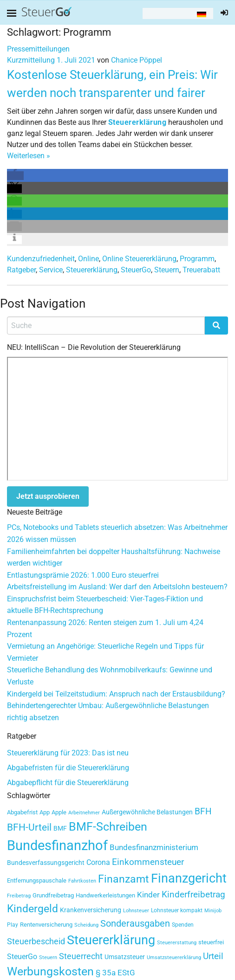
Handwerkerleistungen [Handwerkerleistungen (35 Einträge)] (105, 895)
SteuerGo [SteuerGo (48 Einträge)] (22, 957)
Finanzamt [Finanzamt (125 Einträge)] (124, 879)
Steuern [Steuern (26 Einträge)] (48, 957)
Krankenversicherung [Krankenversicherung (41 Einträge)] (91, 910)
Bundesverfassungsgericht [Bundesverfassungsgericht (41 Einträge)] (46, 863)
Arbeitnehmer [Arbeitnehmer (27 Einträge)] (84, 813)
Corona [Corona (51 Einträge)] (98, 862)
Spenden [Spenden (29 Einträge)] (183, 925)
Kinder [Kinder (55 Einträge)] (148, 895)
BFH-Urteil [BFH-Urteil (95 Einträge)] (29, 827)
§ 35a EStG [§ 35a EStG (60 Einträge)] (115, 973)
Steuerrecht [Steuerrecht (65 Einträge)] (81, 956)
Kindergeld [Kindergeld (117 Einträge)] (33, 909)
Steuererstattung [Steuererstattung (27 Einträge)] (177, 943)
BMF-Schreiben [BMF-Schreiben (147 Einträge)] (108, 827)
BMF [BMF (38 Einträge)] (60, 828)
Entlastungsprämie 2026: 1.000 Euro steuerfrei (83, 575)
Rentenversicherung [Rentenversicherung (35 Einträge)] (46, 925)
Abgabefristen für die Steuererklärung (68, 768)
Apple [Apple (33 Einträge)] (59, 812)
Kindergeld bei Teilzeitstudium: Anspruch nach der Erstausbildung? (116, 694)
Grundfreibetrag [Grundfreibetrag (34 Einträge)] (53, 895)
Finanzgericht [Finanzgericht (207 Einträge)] (189, 878)
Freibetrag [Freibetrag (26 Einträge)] (19, 896)
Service (51, 270)
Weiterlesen (29, 156)
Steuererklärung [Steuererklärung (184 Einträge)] (111, 940)
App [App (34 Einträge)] (45, 812)
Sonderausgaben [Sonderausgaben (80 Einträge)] (135, 924)
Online (88, 259)
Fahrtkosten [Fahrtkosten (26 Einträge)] (82, 881)
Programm (197, 259)
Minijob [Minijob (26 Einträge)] (213, 911)
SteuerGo (136, 270)
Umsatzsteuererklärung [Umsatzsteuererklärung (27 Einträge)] (174, 957)
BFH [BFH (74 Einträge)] (203, 811)
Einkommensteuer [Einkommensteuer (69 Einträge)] (148, 862)
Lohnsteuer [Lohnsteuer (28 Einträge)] (136, 911)
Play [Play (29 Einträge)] (13, 925)
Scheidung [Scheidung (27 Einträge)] (86, 925)
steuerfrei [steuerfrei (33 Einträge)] (211, 942)
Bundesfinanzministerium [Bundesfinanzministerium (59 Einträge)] (154, 847)
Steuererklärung (92, 270)
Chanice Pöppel (137, 60)
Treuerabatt (201, 270)
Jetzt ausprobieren (48, 496)
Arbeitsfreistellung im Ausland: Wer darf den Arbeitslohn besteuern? (117, 587)
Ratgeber (21, 270)
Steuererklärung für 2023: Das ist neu (68, 753)
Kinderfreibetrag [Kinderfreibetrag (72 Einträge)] (193, 895)
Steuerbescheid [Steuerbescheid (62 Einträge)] (36, 941)
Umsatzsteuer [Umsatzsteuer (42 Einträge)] (125, 957)
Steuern (167, 270)
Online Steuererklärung (139, 259)
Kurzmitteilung (31, 60)
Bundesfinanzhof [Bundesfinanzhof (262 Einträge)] (57, 845)
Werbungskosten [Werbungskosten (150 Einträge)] (50, 971)
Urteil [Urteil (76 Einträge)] (213, 956)
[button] (15, 176)
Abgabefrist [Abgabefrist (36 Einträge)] (22, 812)
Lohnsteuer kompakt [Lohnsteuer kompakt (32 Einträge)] (177, 910)
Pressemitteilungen (38, 49)
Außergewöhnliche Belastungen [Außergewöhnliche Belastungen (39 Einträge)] (147, 812)
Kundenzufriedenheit (41, 259)
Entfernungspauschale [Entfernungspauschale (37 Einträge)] (37, 880)
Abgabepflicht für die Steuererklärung (68, 783)
